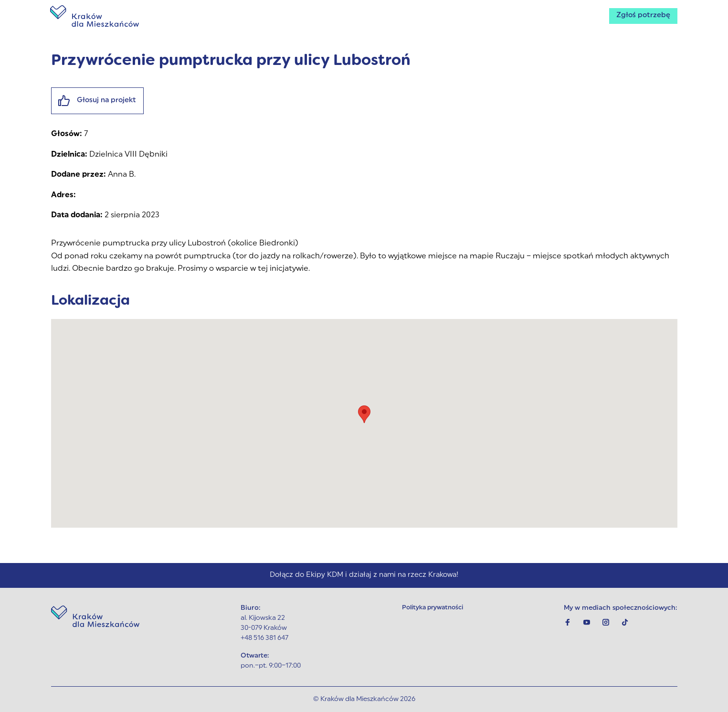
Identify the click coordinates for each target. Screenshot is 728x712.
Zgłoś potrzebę (641, 17)
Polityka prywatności (434, 608)
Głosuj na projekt (100, 102)
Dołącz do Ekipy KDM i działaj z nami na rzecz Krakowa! (364, 574)
